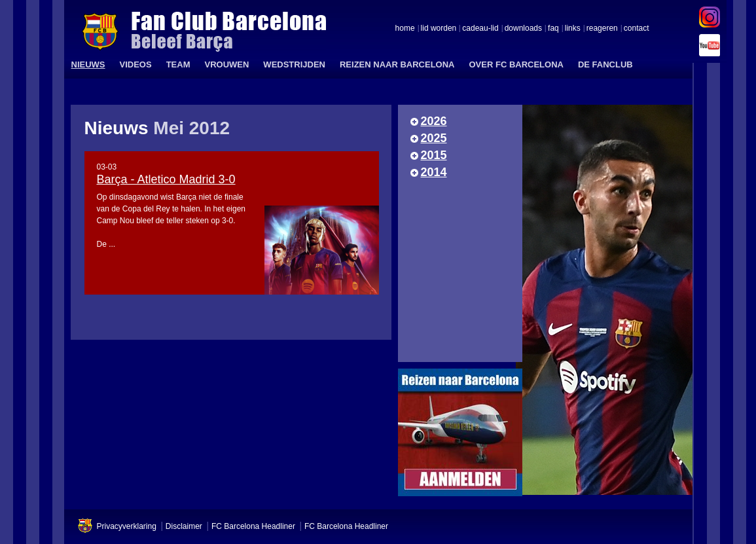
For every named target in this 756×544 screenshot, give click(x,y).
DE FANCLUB (605, 64)
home (405, 29)
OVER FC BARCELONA (516, 64)
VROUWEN (226, 64)
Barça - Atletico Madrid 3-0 (166, 179)
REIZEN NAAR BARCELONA (397, 64)
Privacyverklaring (127, 526)
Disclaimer (184, 526)
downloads (523, 29)
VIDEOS (136, 64)
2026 (434, 121)
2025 (434, 138)
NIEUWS (88, 64)
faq (553, 29)
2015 (434, 155)
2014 (434, 172)
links (573, 29)
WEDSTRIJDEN (294, 64)
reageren (602, 29)
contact (637, 29)
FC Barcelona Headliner (253, 526)
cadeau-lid (480, 29)
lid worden (439, 29)
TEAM (178, 64)
